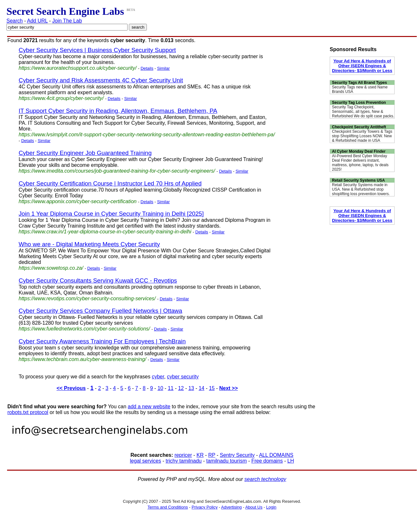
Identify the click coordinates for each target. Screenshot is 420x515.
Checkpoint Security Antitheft (359, 127)
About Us (254, 507)
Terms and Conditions (168, 507)
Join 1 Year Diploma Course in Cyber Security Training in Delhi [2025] (111, 214)
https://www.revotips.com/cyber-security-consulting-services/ (87, 298)
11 (171, 388)
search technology (265, 479)
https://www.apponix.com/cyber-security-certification (78, 201)
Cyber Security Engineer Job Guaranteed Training (85, 153)
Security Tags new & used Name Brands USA (360, 89)
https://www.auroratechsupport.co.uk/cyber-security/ (78, 68)
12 (181, 388)
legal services (145, 461)
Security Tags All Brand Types (359, 83)
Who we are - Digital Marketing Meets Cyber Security (89, 244)
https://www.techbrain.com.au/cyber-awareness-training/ (82, 359)
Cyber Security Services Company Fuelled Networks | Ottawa (100, 311)
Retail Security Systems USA (358, 180)
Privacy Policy (205, 507)
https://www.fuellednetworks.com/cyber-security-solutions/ (84, 329)
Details (147, 68)
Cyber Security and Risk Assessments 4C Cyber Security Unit (101, 80)
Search (15, 21)
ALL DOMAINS (276, 455)
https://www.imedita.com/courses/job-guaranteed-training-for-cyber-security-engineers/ (117, 171)
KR (200, 455)
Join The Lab (67, 21)
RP (212, 455)
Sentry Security (237, 455)
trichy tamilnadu (183, 461)
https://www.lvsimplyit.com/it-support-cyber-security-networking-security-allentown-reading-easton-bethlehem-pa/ (147, 135)
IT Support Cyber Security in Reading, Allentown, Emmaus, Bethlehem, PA (118, 111)
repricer (183, 455)
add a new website (149, 407)
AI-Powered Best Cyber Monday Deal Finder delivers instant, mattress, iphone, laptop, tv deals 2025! (360, 163)
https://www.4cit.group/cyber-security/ (61, 98)
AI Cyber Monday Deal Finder (359, 151)
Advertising (231, 507)
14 (201, 388)
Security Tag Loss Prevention (359, 103)
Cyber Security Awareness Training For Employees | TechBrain (102, 341)
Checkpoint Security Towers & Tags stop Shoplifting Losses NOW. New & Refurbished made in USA (362, 136)
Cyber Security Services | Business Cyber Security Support (97, 50)
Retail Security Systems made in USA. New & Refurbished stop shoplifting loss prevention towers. (361, 189)
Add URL (37, 21)
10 (160, 388)
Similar (164, 68)
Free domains (267, 461)
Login (271, 507)
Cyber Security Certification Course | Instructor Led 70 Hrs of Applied (110, 183)
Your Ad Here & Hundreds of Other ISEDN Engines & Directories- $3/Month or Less (362, 66)
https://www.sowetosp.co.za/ (51, 268)
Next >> (228, 388)
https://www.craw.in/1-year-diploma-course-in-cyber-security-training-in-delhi (105, 232)
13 (191, 388)
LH (290, 461)
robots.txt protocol (28, 412)
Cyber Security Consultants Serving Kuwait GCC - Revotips (98, 280)
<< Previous (71, 388)
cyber (158, 377)
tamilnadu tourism (227, 461)
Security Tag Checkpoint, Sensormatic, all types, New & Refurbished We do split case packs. (363, 112)
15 (212, 388)
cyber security (183, 377)
